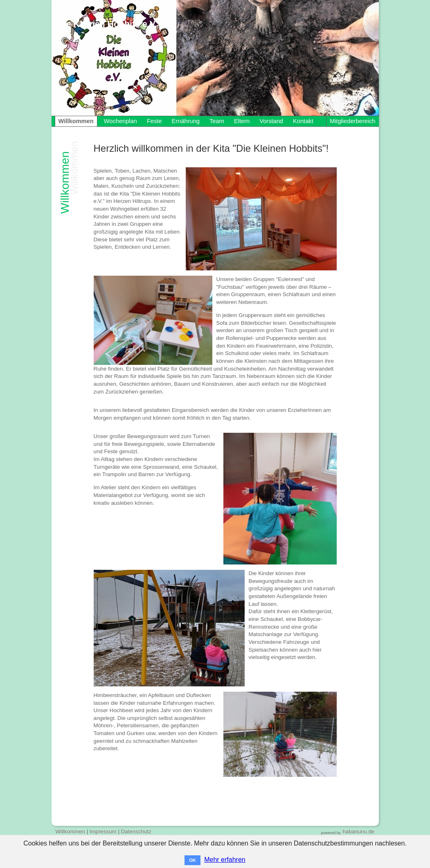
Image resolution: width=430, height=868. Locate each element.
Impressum (103, 831)
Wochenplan (120, 121)
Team (217, 121)
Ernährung (186, 121)
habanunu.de (359, 831)
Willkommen (76, 121)
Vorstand (271, 121)
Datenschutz (136, 831)
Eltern (242, 121)
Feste (154, 121)
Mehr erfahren (225, 860)
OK (192, 860)
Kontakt (303, 121)
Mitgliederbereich (353, 121)
